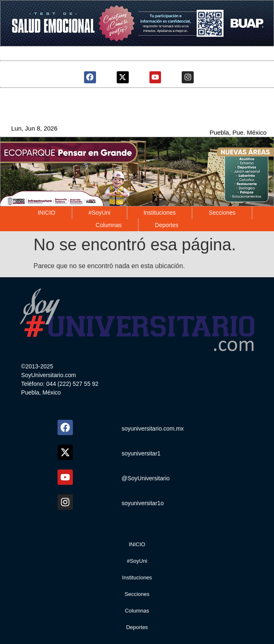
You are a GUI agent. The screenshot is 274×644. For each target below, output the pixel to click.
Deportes (167, 225)
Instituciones (160, 213)
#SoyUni (100, 213)
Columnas (109, 225)
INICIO (47, 213)
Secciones (222, 213)
